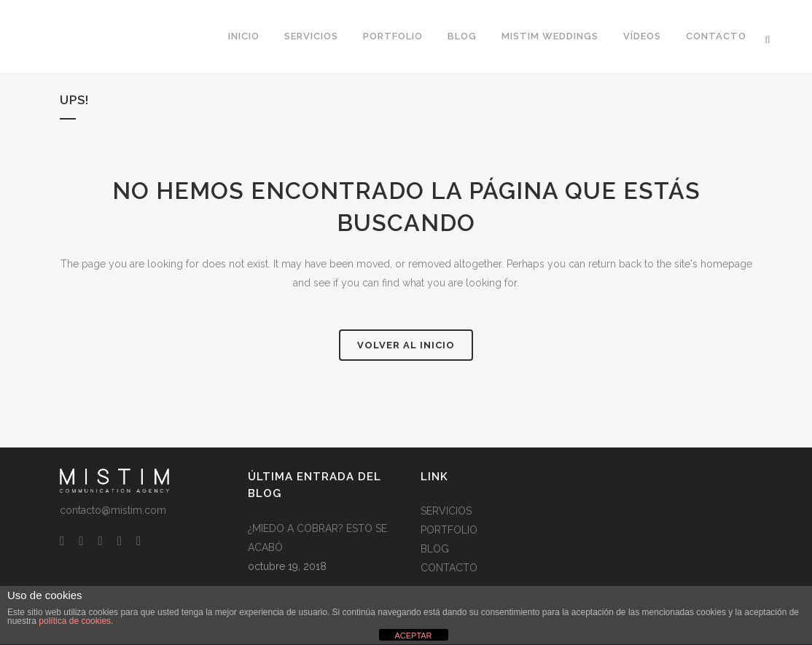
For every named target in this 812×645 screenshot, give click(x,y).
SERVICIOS (446, 511)
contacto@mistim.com (113, 510)
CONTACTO (449, 568)
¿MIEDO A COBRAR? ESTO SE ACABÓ (317, 538)
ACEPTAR (413, 636)
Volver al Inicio (406, 345)
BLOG (435, 549)
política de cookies (75, 621)
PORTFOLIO (449, 530)
